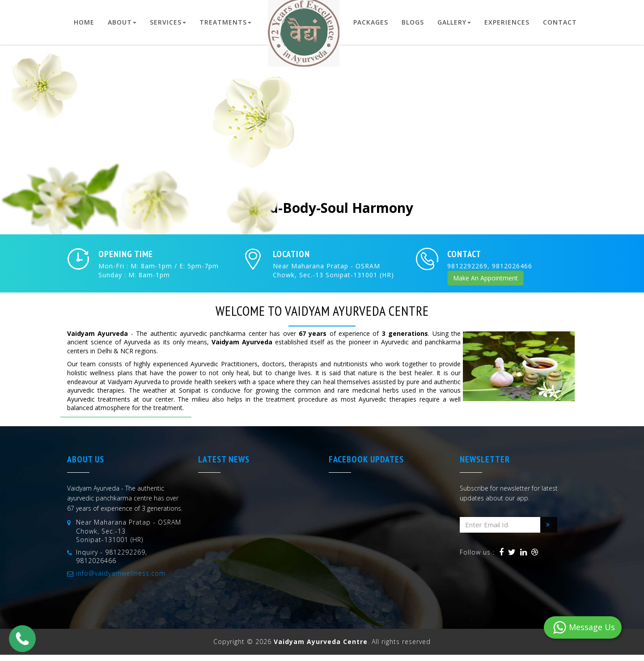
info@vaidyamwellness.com (121, 573)
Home (84, 22)
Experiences (507, 22)
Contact (560, 22)
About (122, 22)
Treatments (225, 22)
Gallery (454, 22)
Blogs (413, 22)
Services (168, 22)
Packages (371, 22)
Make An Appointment (485, 278)
